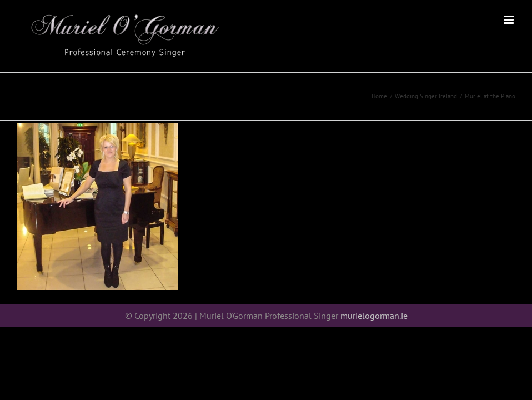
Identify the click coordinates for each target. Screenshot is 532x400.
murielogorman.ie (374, 316)
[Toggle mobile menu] (510, 20)
